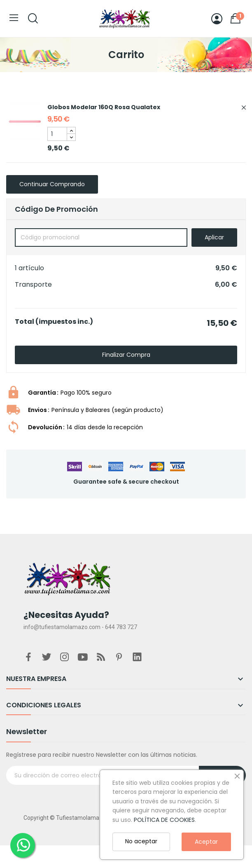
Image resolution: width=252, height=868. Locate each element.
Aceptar (206, 842)
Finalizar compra (126, 355)
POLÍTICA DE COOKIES (164, 820)
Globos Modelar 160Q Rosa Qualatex (104, 107)
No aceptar (141, 841)
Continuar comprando (52, 184)
